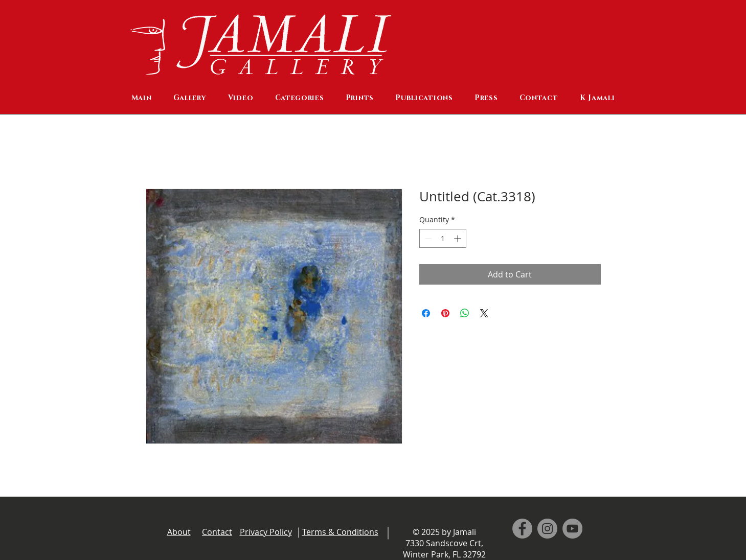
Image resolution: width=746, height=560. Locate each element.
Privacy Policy (266, 532)
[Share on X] (484, 313)
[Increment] (458, 238)
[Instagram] (547, 529)
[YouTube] (572, 529)
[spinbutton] (443, 238)
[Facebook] (522, 529)
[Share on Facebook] (426, 313)
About (179, 532)
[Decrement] (427, 238)
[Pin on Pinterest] (445, 313)
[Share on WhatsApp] (465, 313)
